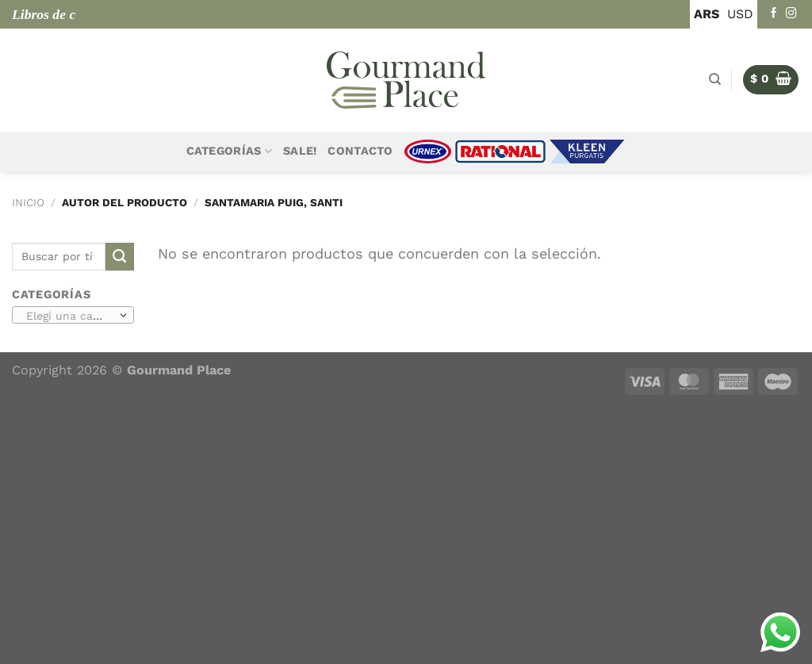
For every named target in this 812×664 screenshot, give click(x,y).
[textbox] (70, 316)
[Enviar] (120, 257)
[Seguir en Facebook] (774, 14)
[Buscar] (715, 79)
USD (740, 14)
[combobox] (73, 315)
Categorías (229, 151)
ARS (707, 14)
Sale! (300, 151)
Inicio (28, 202)
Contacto (360, 151)
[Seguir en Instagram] (791, 14)
